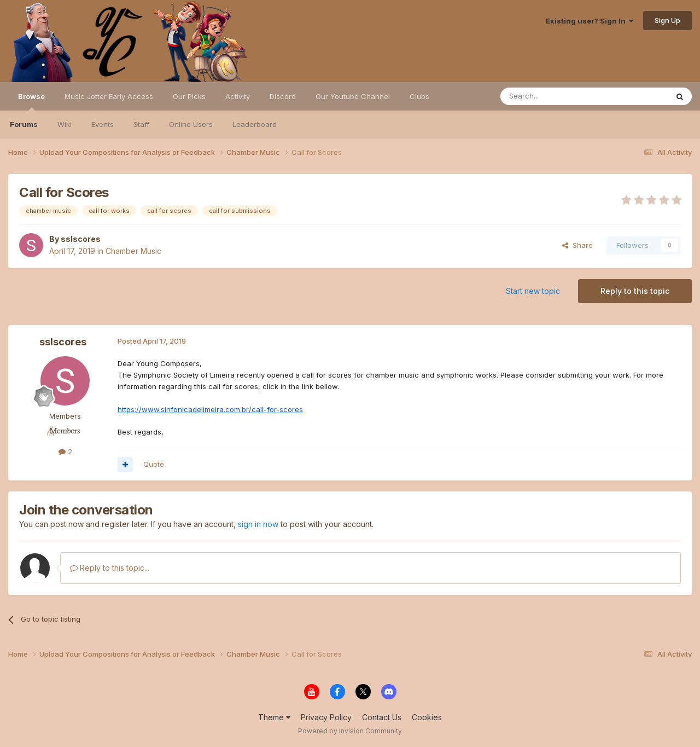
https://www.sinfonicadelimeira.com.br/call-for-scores (210, 409)
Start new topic (533, 291)
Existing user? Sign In (590, 21)
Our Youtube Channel (353, 96)
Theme (274, 717)
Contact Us (382, 717)
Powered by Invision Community (350, 731)
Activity (238, 96)
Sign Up (667, 20)
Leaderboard (255, 124)
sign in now (258, 524)
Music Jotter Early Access (109, 96)
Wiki (65, 124)
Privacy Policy (326, 717)
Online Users (191, 124)
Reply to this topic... (110, 568)
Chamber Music (133, 251)
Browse (31, 101)
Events (103, 124)
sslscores (81, 239)
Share (577, 245)
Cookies (427, 717)
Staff (141, 124)
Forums (24, 124)
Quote (154, 464)
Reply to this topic (635, 291)
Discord (283, 96)
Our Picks (189, 96)
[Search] (556, 96)
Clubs (419, 96)
